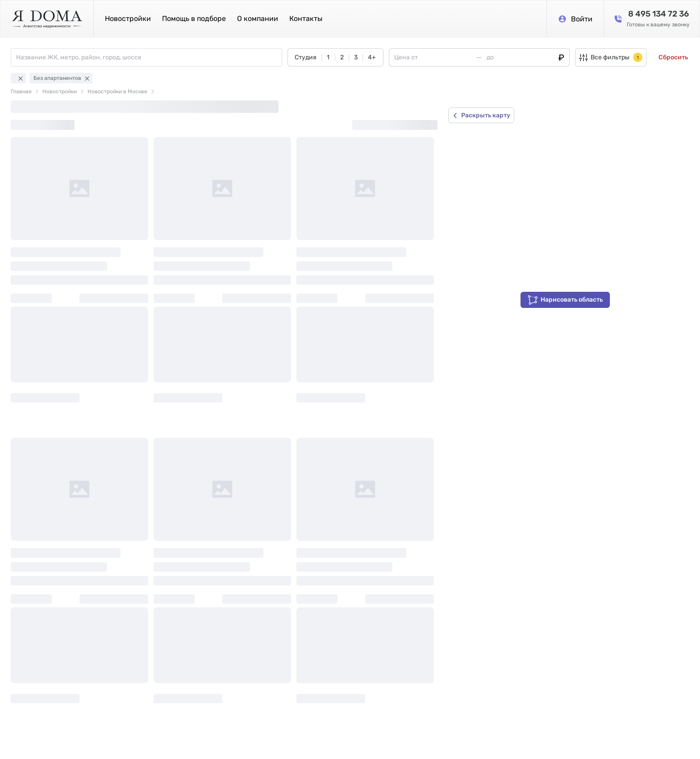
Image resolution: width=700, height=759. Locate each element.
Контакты (306, 19)
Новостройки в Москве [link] (117, 91)
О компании (258, 19)
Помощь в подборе (194, 19)
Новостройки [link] (60, 91)
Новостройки (128, 19)
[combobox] (149, 57)
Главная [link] (21, 91)
